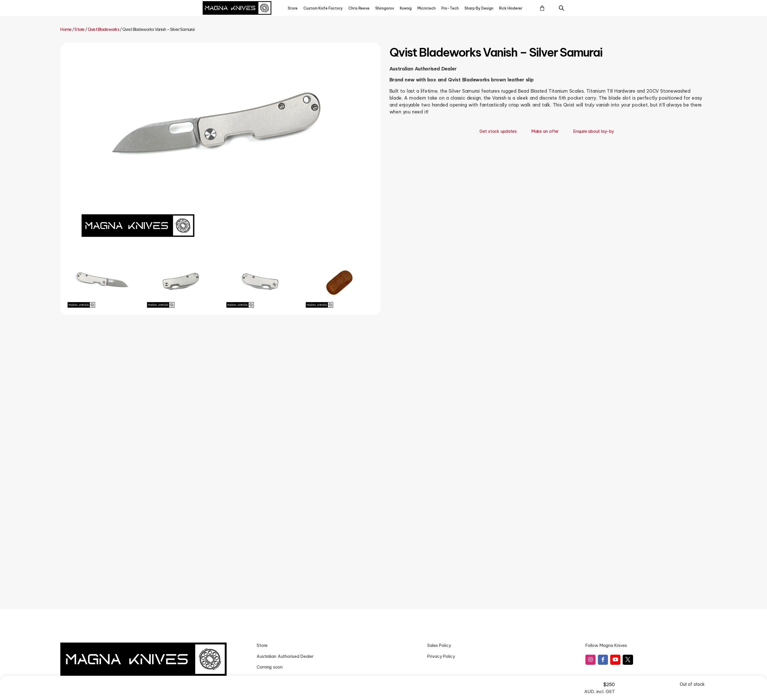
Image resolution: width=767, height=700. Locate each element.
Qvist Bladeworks (103, 29)
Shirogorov (385, 8)
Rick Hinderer (511, 8)
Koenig (406, 8)
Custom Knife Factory (323, 8)
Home (66, 29)
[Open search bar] (561, 8)
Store (293, 8)
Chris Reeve (359, 8)
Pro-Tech (450, 8)
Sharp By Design (479, 8)
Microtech (427, 8)
